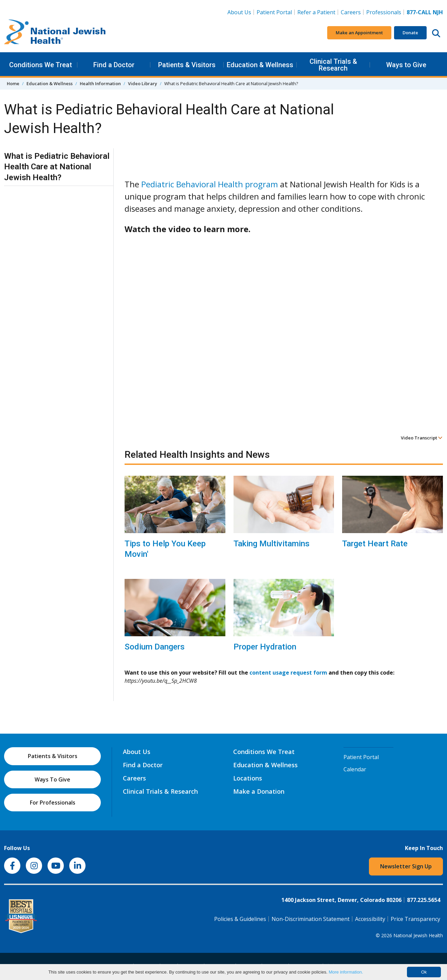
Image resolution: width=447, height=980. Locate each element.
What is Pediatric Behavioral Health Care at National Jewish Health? (57, 167)
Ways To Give (52, 779)
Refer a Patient (316, 12)
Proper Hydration (265, 647)
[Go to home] (55, 33)
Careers (351, 12)
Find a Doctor (114, 65)
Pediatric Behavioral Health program (210, 184)
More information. (346, 972)
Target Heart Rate (375, 544)
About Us (239, 12)
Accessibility (370, 919)
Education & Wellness (260, 65)
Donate (410, 33)
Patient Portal (274, 12)
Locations (248, 778)
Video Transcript (422, 438)
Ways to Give (406, 65)
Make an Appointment (359, 33)
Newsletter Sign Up (406, 866)
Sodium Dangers (155, 647)
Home (13, 83)
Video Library (143, 83)
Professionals (384, 12)
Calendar (355, 769)
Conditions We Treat (41, 65)
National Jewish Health (418, 935)
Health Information (100, 83)
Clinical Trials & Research (333, 65)
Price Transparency (415, 919)
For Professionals (53, 803)
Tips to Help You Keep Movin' (165, 549)
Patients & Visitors (187, 65)
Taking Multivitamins (272, 544)
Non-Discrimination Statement (311, 919)
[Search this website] (436, 33)
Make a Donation (259, 791)
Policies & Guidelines (240, 919)
